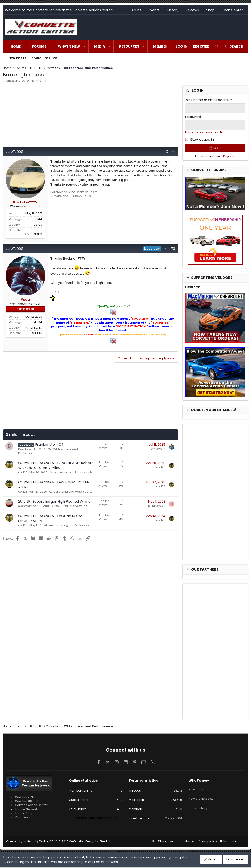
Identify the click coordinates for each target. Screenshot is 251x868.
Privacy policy (208, 842)
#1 (173, 152)
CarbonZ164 (173, 819)
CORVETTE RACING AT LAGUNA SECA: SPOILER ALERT (50, 518)
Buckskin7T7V (16, 81)
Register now (232, 157)
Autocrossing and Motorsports (71, 472)
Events (154, 10)
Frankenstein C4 (49, 445)
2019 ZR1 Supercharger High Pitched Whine (54, 501)
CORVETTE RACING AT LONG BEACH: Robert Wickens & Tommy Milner (56, 465)
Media (100, 46)
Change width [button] (168, 842)
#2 (173, 248)
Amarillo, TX (34, 328)
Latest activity (198, 805)
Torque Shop (24, 814)
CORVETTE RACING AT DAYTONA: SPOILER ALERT (54, 485)
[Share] (166, 152)
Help (223, 842)
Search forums (44, 58)
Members (161, 46)
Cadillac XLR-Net (27, 802)
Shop (210, 10)
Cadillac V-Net (25, 798)
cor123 (23, 472)
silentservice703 (30, 506)
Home (16, 46)
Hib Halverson (155, 506)
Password (193, 116)
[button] (85, 46)
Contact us (188, 842)
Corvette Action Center (31, 806)
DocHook (25, 449)
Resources (129, 46)
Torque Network (26, 810)
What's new (69, 46)
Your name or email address (208, 100)
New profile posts (201, 797)
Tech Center (232, 10)
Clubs (137, 10)
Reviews (192, 10)
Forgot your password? (204, 132)
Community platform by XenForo (45, 842)
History (173, 10)
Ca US (38, 225)
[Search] (234, 46)
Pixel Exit (105, 842)
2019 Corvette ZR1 (76, 506)
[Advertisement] (90, 116)
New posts (17, 58)
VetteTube (22, 818)
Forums (39, 46)
